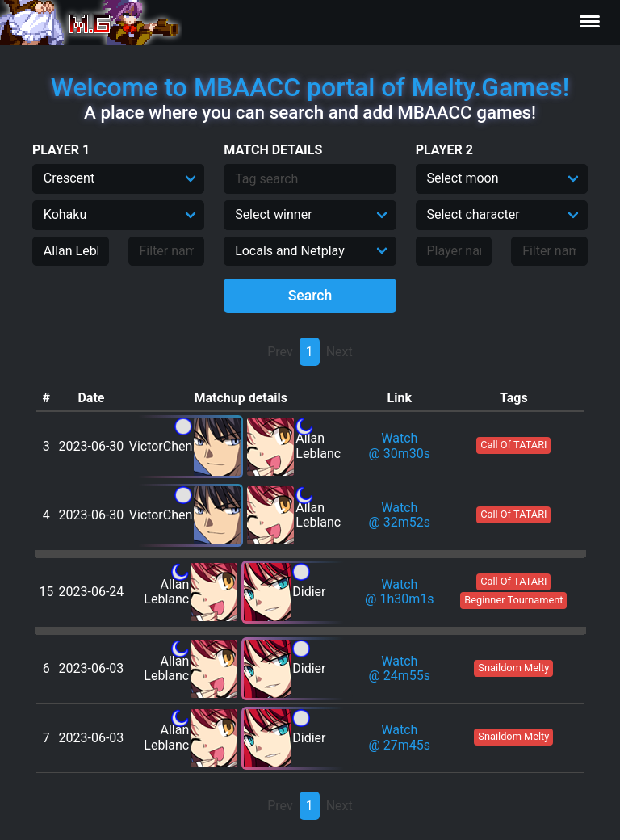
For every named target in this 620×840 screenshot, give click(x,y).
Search (310, 296)
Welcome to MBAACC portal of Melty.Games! (310, 87)
